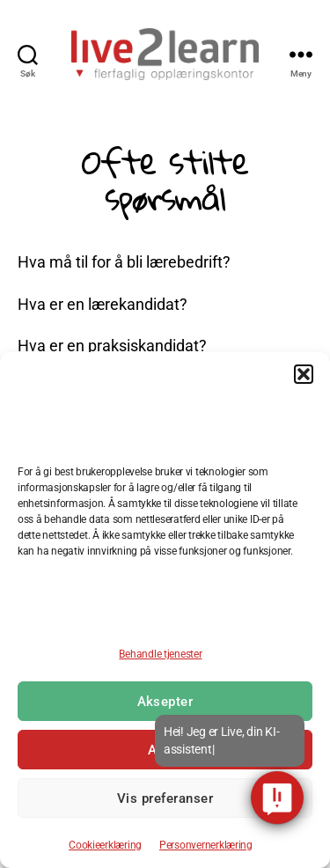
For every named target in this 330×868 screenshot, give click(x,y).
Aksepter (165, 702)
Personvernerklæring (206, 845)
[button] (304, 374)
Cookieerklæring (105, 845)
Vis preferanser (165, 798)
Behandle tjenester (160, 654)
